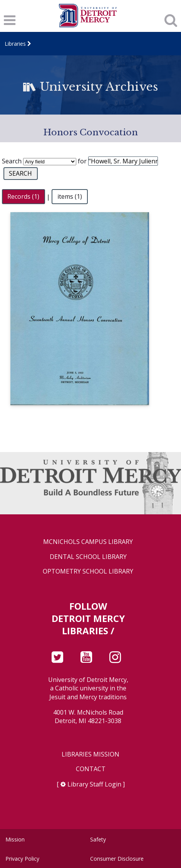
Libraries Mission (90, 754)
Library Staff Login (94, 784)
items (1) (70, 197)
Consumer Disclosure (117, 859)
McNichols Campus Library (88, 542)
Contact (91, 769)
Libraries (15, 44)
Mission (15, 839)
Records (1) (23, 197)
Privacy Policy (22, 859)
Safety (98, 839)
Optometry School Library (88, 571)
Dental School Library (88, 557)
